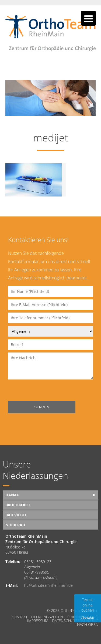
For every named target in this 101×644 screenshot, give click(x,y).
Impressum (38, 621)
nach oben (88, 625)
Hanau (13, 495)
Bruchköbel (18, 505)
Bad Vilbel (16, 515)
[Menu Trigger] (88, 18)
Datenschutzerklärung (75, 621)
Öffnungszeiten (47, 617)
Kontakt (20, 617)
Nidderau (15, 525)
